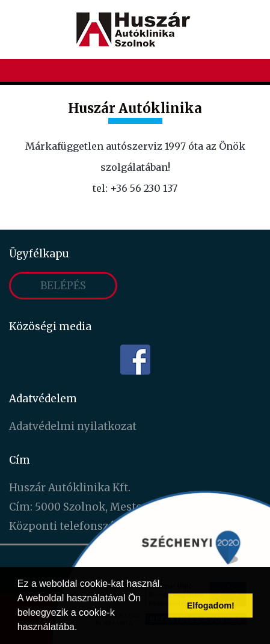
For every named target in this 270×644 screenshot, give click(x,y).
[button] (82, 628)
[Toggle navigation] (253, 72)
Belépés (63, 286)
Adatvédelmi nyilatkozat (73, 426)
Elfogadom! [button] (211, 606)
